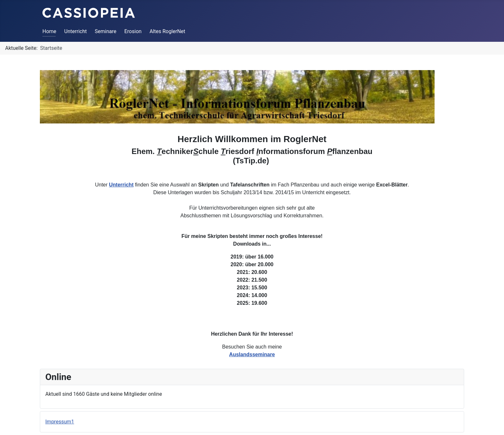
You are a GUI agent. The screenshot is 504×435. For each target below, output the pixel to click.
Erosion (133, 31)
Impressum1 (60, 422)
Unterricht (76, 31)
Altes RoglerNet (167, 31)
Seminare (106, 31)
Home (49, 31)
